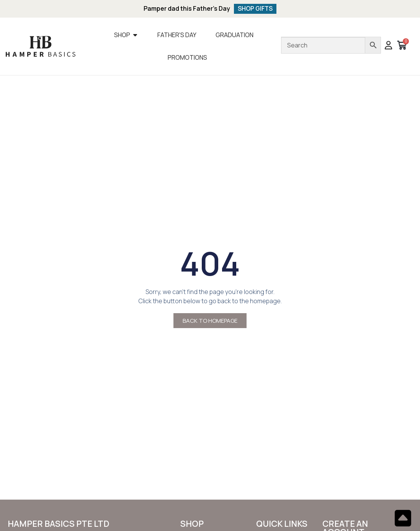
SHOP (192, 524)
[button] (388, 46)
